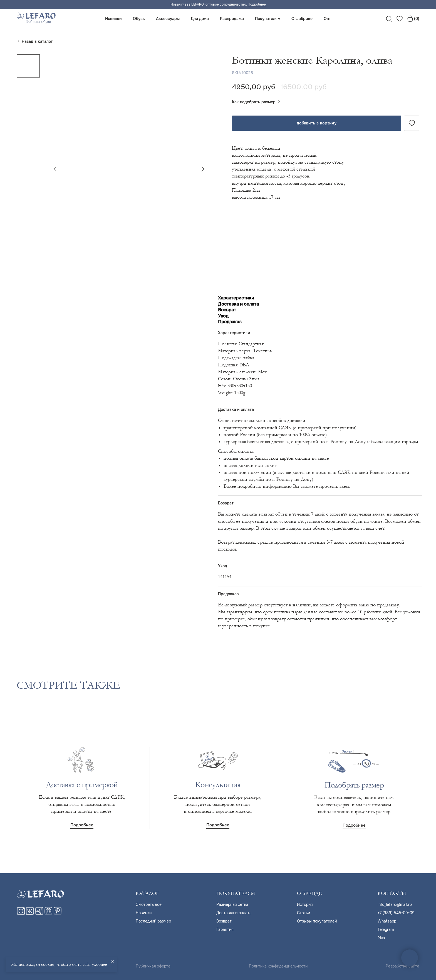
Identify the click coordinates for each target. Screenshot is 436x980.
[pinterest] (58, 913)
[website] (389, 19)
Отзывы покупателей (317, 921)
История (305, 904)
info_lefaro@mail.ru (395, 904)
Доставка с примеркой (82, 785)
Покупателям (268, 19)
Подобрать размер (354, 785)
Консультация (218, 785)
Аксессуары (168, 19)
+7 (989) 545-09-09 (396, 913)
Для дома (200, 19)
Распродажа (232, 19)
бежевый (271, 148)
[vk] (30, 913)
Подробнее (257, 4)
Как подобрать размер (254, 102)
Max (381, 938)
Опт (327, 19)
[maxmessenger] (48, 913)
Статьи (304, 913)
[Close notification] (113, 961)
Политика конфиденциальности (278, 966)
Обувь (139, 19)
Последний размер (153, 921)
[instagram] (21, 913)
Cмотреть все (149, 904)
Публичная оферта (153, 966)
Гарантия (225, 929)
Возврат (224, 921)
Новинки (113, 19)
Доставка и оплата (234, 913)
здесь (345, 486)
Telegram (386, 929)
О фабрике (302, 19)
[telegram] (39, 913)
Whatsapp (387, 921)
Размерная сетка (232, 904)
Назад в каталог (37, 41)
